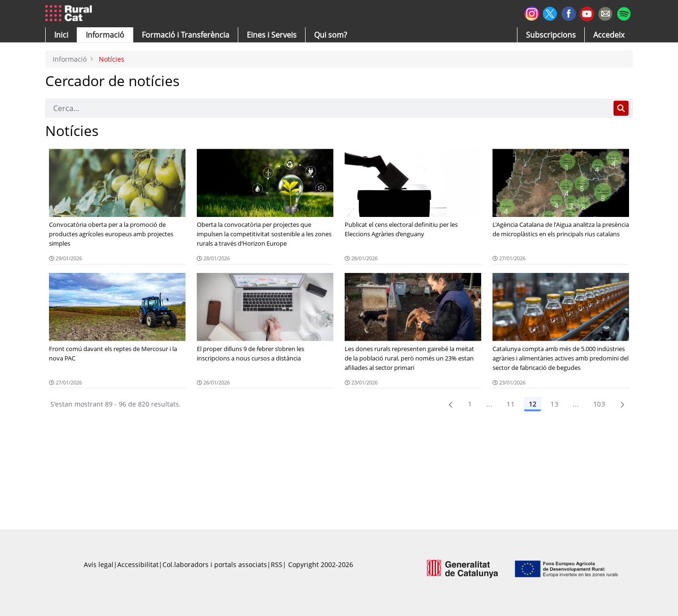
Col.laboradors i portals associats (215, 564)
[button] (61, 35)
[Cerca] (327, 108)
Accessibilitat (138, 564)
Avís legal (99, 564)
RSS (277, 564)
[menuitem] (186, 35)
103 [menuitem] (599, 404)
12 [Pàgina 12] (533, 404)
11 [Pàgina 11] (511, 404)
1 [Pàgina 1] (470, 404)
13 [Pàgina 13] (554, 404)
